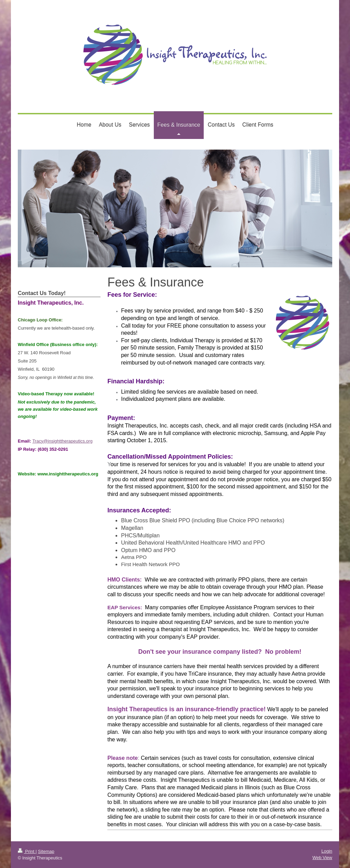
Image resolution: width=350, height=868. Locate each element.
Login (327, 851)
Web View (322, 858)
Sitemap (46, 851)
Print (27, 851)
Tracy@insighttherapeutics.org (63, 441)
